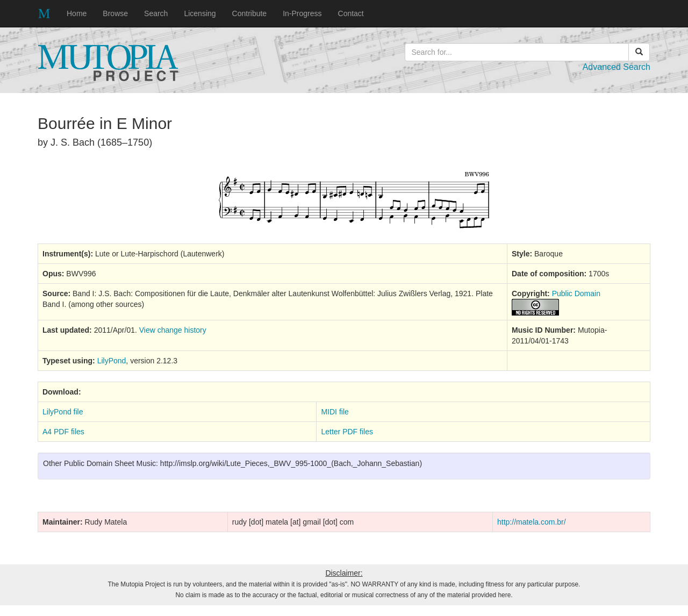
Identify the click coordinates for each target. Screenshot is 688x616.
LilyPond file (63, 412)
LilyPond (112, 361)
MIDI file (335, 412)
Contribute (250, 13)
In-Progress (302, 13)
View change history (173, 330)
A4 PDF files (63, 432)
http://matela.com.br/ (532, 522)
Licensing (200, 13)
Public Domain (576, 293)
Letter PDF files (347, 432)
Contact (351, 13)
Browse (115, 13)
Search (156, 13)
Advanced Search (617, 67)
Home (77, 13)
